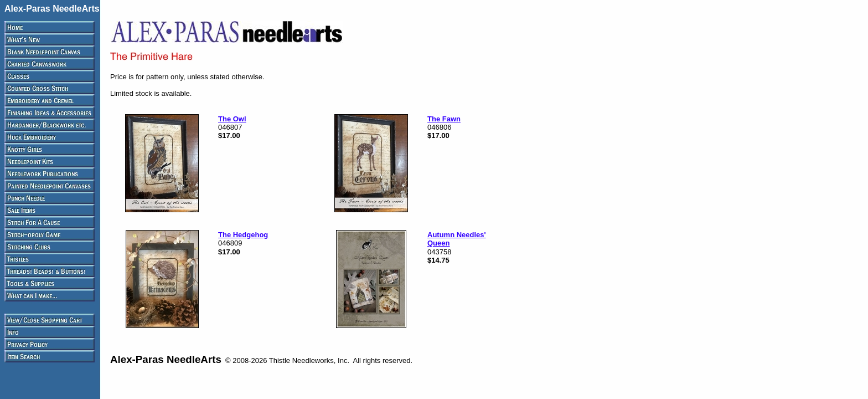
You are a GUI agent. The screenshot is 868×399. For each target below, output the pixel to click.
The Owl (232, 119)
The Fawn (444, 119)
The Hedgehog (243, 235)
